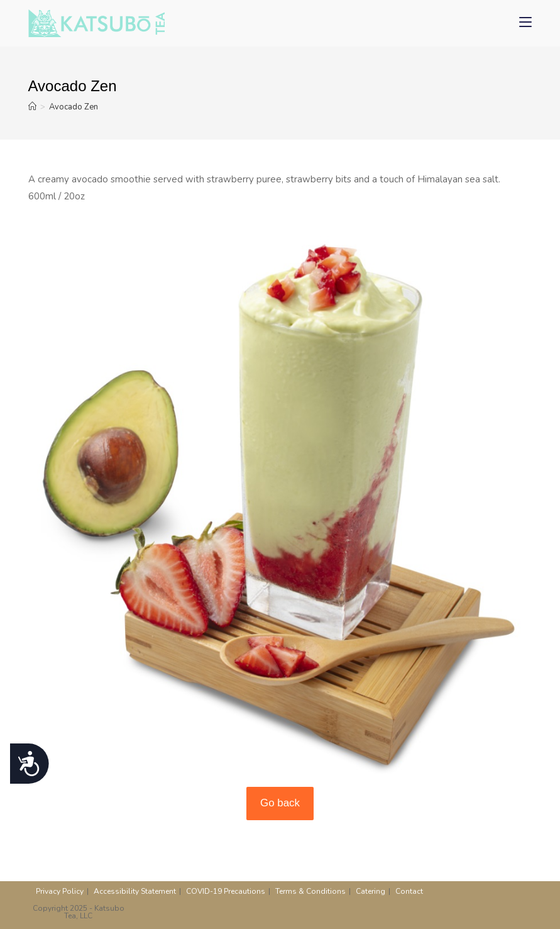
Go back (280, 803)
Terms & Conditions (310, 891)
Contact (409, 891)
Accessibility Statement (135, 891)
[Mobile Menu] (525, 23)
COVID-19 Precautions (226, 891)
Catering (371, 891)
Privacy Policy (60, 891)
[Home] (32, 107)
